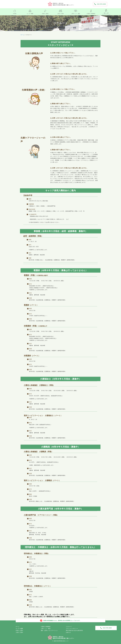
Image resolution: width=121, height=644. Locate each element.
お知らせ (68, 632)
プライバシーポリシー (72, 629)
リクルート (69, 627)
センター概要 (19, 629)
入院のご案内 (19, 632)
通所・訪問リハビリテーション (49, 630)
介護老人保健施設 (46, 627)
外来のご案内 (19, 630)
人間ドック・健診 (46, 629)
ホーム (22, 35)
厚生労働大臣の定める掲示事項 (74, 630)
